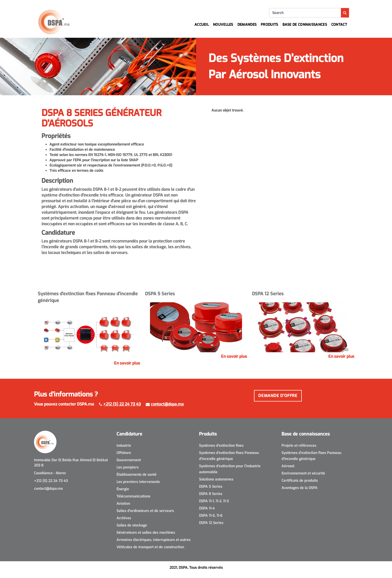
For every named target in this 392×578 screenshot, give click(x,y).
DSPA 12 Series (211, 523)
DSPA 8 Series (211, 494)
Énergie (123, 489)
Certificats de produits (300, 481)
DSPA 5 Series (211, 487)
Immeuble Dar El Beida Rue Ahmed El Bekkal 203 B (71, 463)
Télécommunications (133, 496)
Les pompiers (127, 467)
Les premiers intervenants (138, 482)
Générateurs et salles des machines (146, 533)
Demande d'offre (278, 396)
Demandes (247, 25)
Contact (339, 25)
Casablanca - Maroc (50, 473)
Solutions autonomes (216, 479)
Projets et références (299, 446)
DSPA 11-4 (207, 508)
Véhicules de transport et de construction (150, 547)
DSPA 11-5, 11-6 (211, 516)
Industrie (124, 446)
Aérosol (288, 466)
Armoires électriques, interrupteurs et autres (153, 540)
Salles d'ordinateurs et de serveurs (145, 511)
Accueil (202, 25)
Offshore (124, 453)
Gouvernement (129, 460)
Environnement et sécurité (303, 473)
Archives (124, 518)
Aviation (123, 504)
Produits (269, 25)
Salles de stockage (132, 525)
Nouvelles (223, 25)
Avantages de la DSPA (299, 488)
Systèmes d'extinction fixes (221, 446)
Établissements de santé (136, 475)
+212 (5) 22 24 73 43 (122, 404)
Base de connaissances (305, 25)
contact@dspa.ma (167, 404)
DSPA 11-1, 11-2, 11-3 (214, 501)
